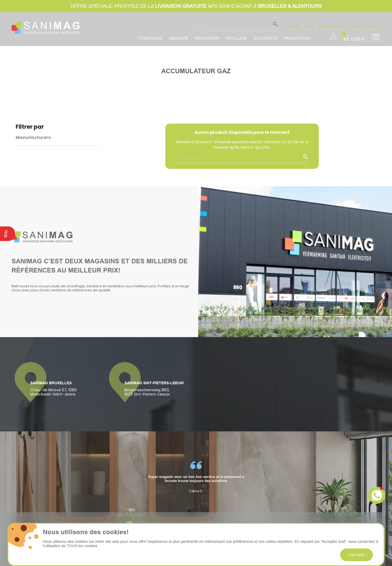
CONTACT (292, 27)
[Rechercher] (234, 25)
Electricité (266, 38)
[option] (196, 477)
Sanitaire (178, 38)
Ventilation (207, 38)
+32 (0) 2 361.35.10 (366, 27)
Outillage (236, 38)
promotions (297, 38)
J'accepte (356, 555)
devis (309, 27)
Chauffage (151, 38)
